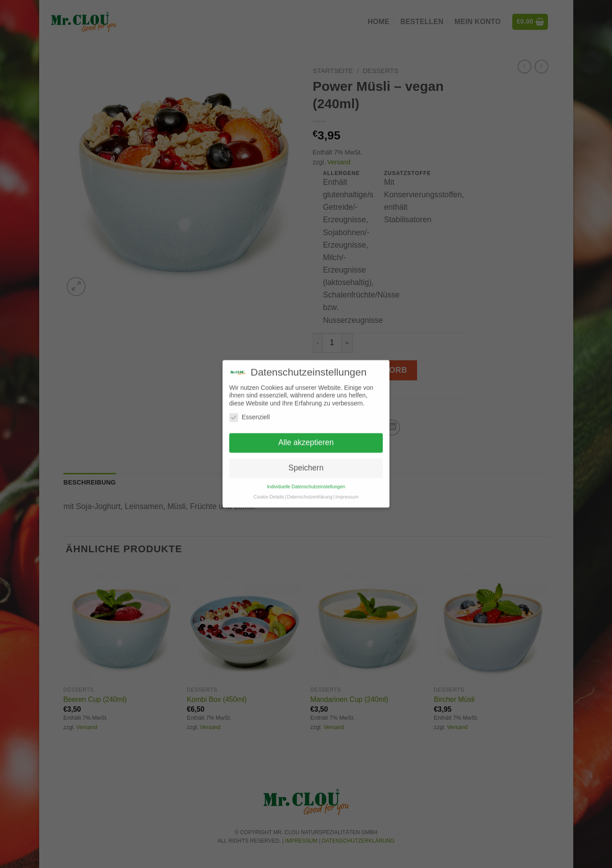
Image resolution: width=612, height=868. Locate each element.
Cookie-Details (269, 486)
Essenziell (249, 407)
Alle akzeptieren (306, 432)
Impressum (347, 486)
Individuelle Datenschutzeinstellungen (306, 476)
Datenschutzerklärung (310, 486)
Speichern (306, 457)
